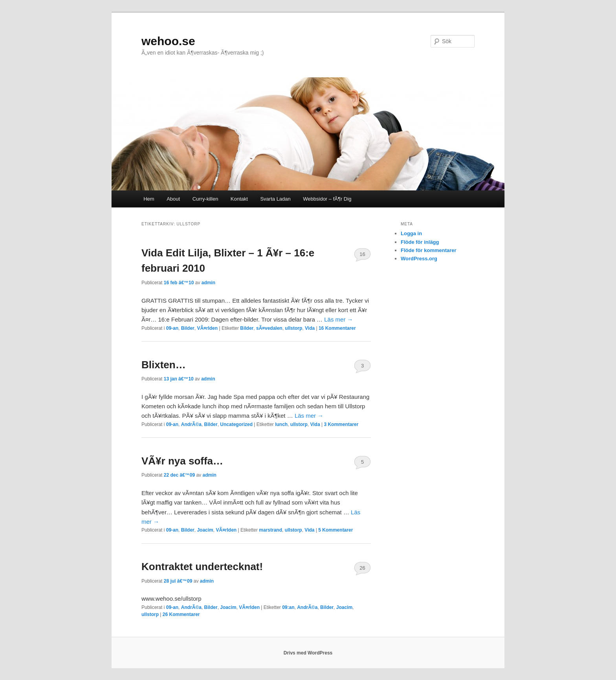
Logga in (411, 233)
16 (362, 254)
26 (362, 568)
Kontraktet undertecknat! (202, 567)
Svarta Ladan (275, 199)
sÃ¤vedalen (269, 328)
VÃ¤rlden (207, 328)
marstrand (270, 530)
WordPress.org (419, 259)
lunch (281, 424)
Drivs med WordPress (308, 653)
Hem (149, 199)
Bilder (188, 328)
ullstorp (293, 328)
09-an (172, 328)
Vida (310, 328)
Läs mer (338, 319)
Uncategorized (236, 424)
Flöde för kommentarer (429, 250)
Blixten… (164, 365)
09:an (288, 607)
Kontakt (239, 199)
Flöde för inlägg (420, 242)
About (173, 199)
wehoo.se (168, 41)
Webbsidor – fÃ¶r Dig (327, 199)
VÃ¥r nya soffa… (182, 461)
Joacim (205, 530)
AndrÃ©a (191, 424)
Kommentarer (337, 328)
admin (208, 283)
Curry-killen (205, 199)
